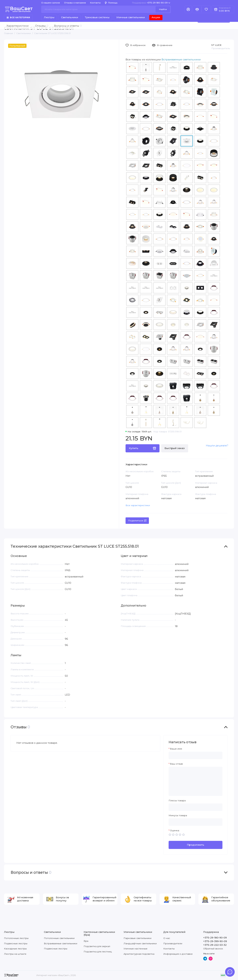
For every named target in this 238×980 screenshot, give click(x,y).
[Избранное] (206, 9)
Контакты (95, 3)
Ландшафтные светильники (140, 943)
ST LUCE (216, 45)
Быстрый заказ (175, 448)
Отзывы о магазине (75, 3)
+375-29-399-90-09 (215, 941)
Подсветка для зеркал (97, 946)
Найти (163, 9)
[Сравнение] (197, 9)
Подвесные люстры (16, 943)
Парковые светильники (137, 938)
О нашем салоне (51, 3)
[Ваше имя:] (196, 755)
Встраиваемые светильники (61, 943)
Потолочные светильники (59, 938)
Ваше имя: (176, 749)
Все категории (18, 17)
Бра (86, 941)
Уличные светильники (131, 17)
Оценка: (175, 830)
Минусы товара (178, 815)
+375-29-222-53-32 (215, 945)
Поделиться (137, 521)
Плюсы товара (177, 800)
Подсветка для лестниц (98, 952)
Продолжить (196, 845)
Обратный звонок (213, 949)
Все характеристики (138, 505)
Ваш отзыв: (177, 764)
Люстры (49, 17)
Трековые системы (97, 17)
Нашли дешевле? (217, 446)
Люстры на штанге (15, 954)
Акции (156, 17)
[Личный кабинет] (188, 9)
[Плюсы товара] (196, 807)
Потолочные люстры (16, 938)
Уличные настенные (135, 949)
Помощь (111, 3)
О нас (167, 938)
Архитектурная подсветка (139, 954)
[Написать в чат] (230, 972)
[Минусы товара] (196, 822)
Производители (173, 943)
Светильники (70, 17)
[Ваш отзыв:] (196, 781)
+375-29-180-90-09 (151, 3)
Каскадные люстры (15, 949)
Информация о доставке (178, 954)
